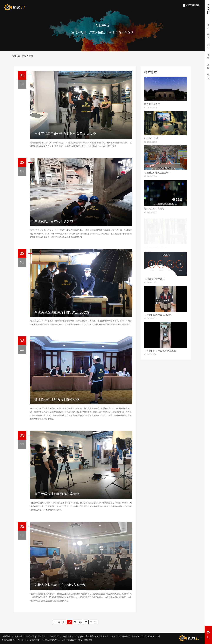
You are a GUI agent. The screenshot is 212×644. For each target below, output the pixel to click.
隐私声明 (30, 636)
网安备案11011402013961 (143, 636)
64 (81, 622)
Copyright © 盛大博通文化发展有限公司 (91, 636)
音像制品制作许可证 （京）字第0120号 (59, 640)
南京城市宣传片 (152, 104)
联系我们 (7, 636)
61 (64, 622)
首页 (24, 56)
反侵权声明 (54, 636)
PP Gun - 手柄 (151, 138)
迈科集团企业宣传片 (154, 209)
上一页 (57, 622)
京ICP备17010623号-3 (120, 636)
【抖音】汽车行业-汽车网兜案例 (160, 351)
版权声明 (42, 636)
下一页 (93, 622)
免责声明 (67, 636)
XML (80, 640)
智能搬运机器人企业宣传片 (158, 173)
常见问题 (18, 636)
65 (86, 622)
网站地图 (88, 640)
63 (75, 622)
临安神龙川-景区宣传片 (156, 244)
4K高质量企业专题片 (154, 279)
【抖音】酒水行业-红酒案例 (158, 315)
